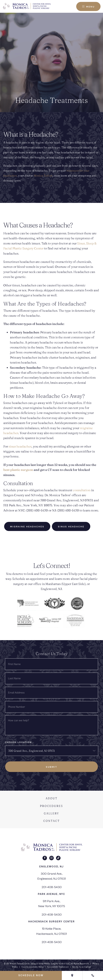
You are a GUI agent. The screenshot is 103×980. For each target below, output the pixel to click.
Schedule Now (31, 975)
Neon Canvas (85, 967)
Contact (52, 821)
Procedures (51, 806)
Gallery (51, 813)
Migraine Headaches (27, 527)
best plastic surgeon (18, 470)
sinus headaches (20, 446)
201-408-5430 (52, 887)
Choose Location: (19, 742)
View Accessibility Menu (32, 967)
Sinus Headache (71, 527)
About (52, 798)
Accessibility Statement (58, 967)
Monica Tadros (43, 176)
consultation (82, 490)
